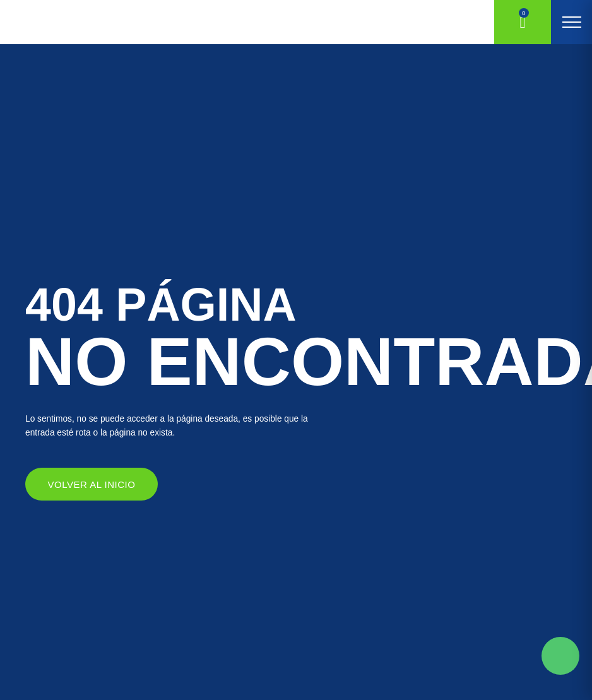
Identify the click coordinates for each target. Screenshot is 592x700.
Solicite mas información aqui (560, 656)
